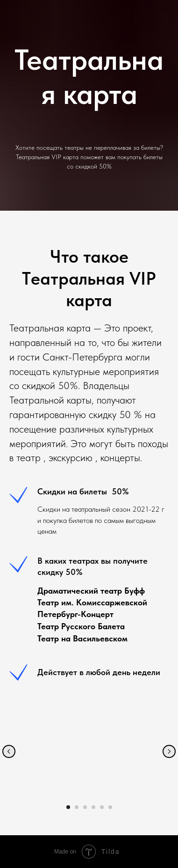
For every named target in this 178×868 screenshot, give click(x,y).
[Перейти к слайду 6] (110, 807)
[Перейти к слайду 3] (85, 807)
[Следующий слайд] (169, 751)
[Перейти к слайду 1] (68, 807)
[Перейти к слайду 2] (77, 807)
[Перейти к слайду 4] (93, 807)
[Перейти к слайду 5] (102, 807)
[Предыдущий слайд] (9, 751)
